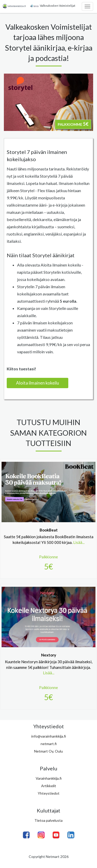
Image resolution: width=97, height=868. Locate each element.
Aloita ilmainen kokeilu (38, 383)
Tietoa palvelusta (48, 820)
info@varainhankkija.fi (49, 736)
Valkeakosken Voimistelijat (52, 6)
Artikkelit (49, 786)
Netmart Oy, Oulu (48, 751)
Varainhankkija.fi (49, 778)
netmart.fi (49, 744)
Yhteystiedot (49, 793)
